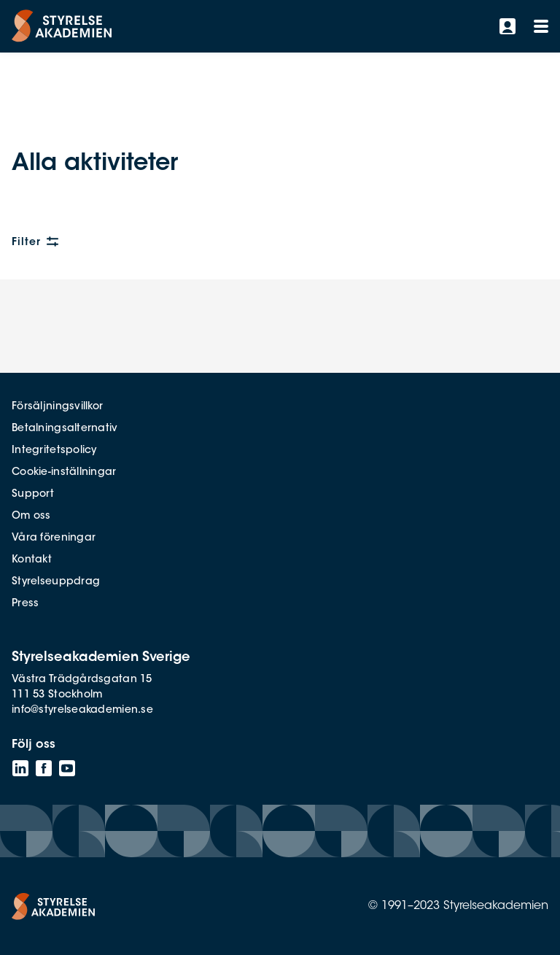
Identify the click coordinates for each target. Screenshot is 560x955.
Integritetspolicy (54, 451)
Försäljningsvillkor (57, 407)
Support (33, 495)
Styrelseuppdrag (56, 582)
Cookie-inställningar (64, 473)
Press (25, 604)
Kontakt (32, 560)
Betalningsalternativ (65, 429)
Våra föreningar (54, 538)
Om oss (31, 517)
